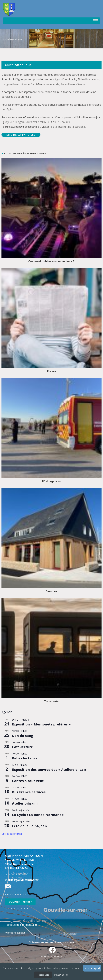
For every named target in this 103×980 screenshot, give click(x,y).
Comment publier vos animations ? (52, 261)
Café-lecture (22, 747)
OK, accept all (92, 968)
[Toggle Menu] (95, 21)
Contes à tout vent (28, 781)
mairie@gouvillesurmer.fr (22, 880)
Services (52, 591)
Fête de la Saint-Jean (29, 826)
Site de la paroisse (21, 135)
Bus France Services (29, 792)
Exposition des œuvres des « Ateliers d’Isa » (49, 770)
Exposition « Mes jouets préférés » (41, 724)
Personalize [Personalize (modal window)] (43, 975)
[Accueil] (3, 39)
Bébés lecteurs (24, 758)
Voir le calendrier (12, 834)
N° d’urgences (51, 481)
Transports (52, 701)
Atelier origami (25, 803)
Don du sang (23, 736)
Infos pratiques (14, 39)
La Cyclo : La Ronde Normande (38, 815)
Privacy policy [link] (61, 975)
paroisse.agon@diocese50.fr (20, 127)
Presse (52, 371)
